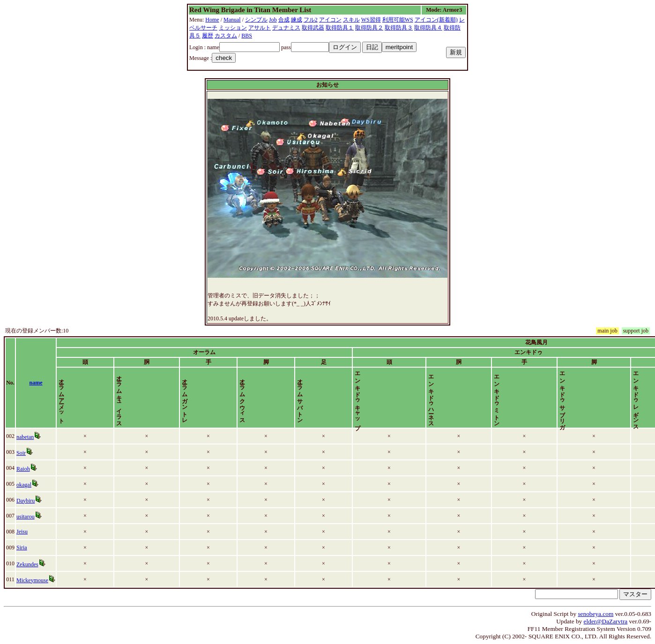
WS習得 (371, 20)
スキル (351, 20)
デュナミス (286, 28)
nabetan (36, 437)
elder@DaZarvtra (606, 621)
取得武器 (313, 28)
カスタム (226, 36)
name (77, 383)
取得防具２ (369, 28)
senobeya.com (595, 614)
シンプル (256, 20)
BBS (247, 36)
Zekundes (38, 564)
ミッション (233, 28)
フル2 (311, 20)
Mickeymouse (43, 580)
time (624, 383)
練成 (297, 20)
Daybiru (36, 501)
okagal (35, 485)
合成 (284, 20)
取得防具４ (428, 28)
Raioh (34, 469)
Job (273, 20)
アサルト (260, 28)
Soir (32, 453)
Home (212, 20)
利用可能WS (398, 20)
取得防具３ (399, 28)
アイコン (330, 20)
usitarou (36, 517)
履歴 (208, 36)
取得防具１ (340, 28)
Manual (232, 20)
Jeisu (33, 532)
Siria (33, 548)
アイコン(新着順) (436, 20)
